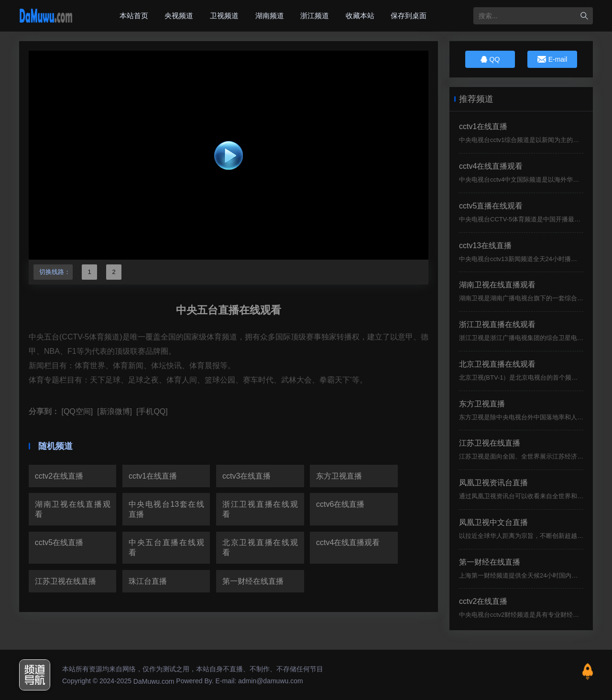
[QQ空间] (76, 411)
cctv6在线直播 (340, 504)
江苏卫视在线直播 (66, 581)
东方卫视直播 (339, 476)
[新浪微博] (114, 411)
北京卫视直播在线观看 (260, 547)
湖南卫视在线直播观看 (73, 509)
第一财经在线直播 (253, 581)
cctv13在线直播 (485, 246)
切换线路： (53, 272)
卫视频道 (224, 16)
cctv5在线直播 (59, 542)
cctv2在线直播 (59, 476)
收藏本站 (360, 16)
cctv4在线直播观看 (348, 542)
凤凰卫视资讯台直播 (493, 483)
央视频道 (179, 16)
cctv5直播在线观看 (491, 206)
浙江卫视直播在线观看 (260, 509)
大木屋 (46, 16)
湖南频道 (270, 16)
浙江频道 (315, 16)
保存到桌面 (409, 16)
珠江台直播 (148, 581)
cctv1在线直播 (153, 476)
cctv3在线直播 (246, 476)
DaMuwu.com (154, 681)
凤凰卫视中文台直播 (493, 522)
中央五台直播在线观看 (166, 547)
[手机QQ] (151, 411)
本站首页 (134, 16)
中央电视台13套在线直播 (166, 509)
